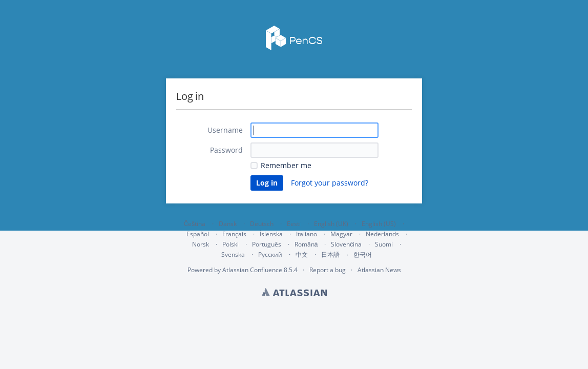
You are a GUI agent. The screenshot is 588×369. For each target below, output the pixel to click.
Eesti (294, 224)
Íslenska (271, 234)
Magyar (341, 234)
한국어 (363, 254)
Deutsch (262, 224)
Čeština (195, 224)
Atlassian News (379, 270)
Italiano (307, 234)
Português (267, 244)
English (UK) (331, 224)
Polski (230, 244)
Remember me (286, 165)
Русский (270, 254)
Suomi (384, 244)
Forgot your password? (330, 183)
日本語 (330, 255)
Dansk (228, 224)
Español (198, 234)
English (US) (379, 224)
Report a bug (328, 270)
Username (225, 130)
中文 (302, 254)
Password (226, 150)
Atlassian (294, 292)
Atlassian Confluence (252, 270)
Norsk (201, 244)
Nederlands (382, 234)
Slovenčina (346, 244)
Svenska (233, 254)
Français (234, 234)
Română (306, 244)
